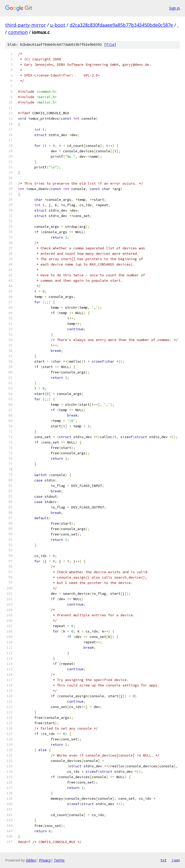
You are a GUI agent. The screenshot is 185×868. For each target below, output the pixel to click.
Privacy (45, 860)
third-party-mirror (25, 25)
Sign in (174, 8)
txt (163, 860)
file (110, 45)
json (176, 860)
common (18, 32)
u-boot (58, 25)
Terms (59, 860)
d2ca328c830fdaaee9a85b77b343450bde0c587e (121, 25)
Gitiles (31, 860)
